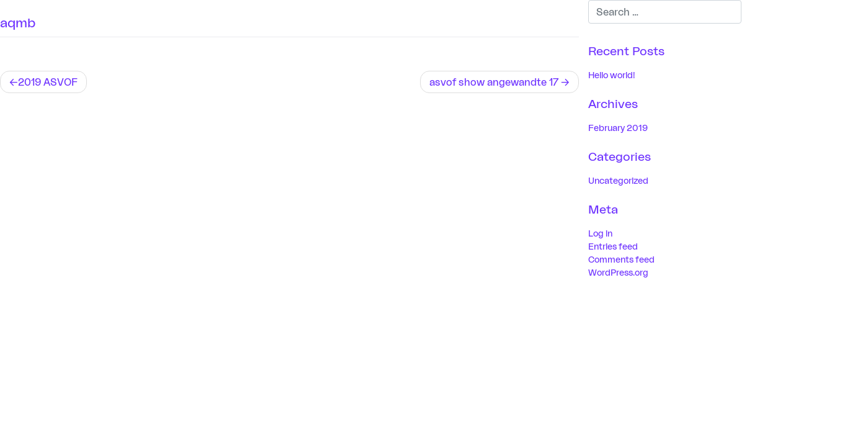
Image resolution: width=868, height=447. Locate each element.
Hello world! (612, 75)
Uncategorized (618, 180)
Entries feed (613, 246)
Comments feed (621, 259)
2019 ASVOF (48, 82)
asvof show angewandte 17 (494, 82)
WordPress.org (618, 272)
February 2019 (618, 128)
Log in (600, 233)
